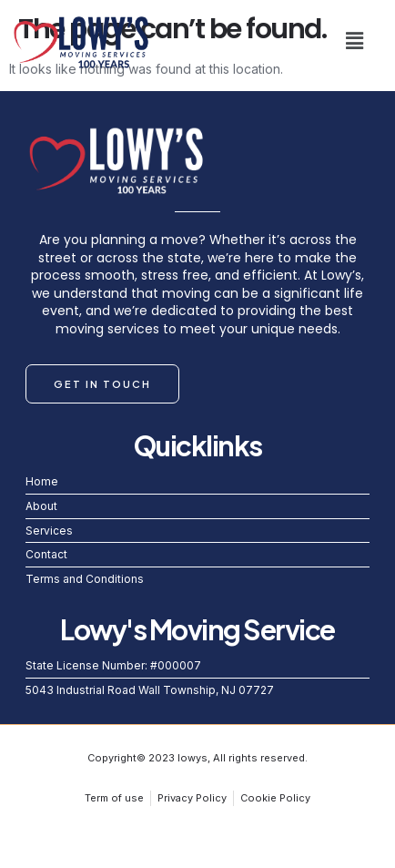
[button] (355, 41)
